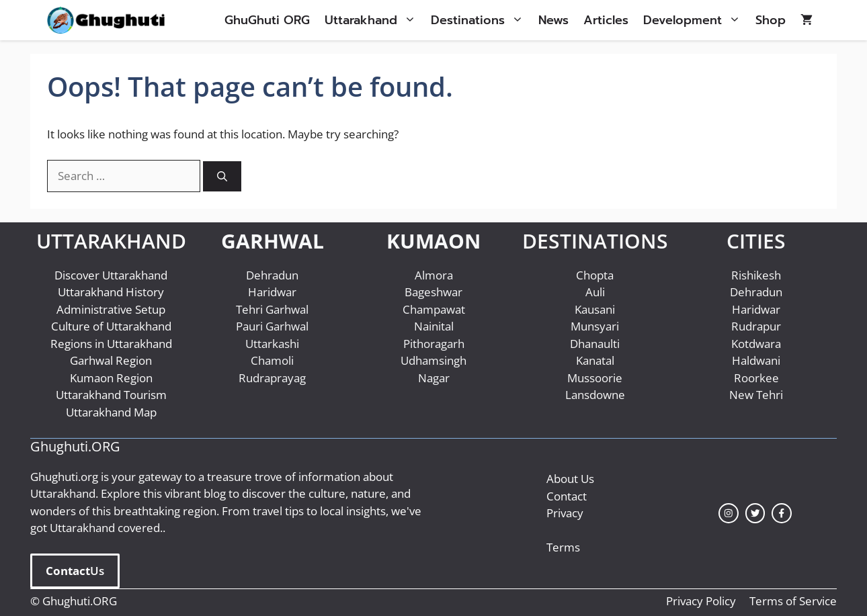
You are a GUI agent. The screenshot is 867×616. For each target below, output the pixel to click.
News (553, 20)
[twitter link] (755, 513)
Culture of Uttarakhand (111, 326)
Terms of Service (793, 601)
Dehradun (272, 275)
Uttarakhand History (111, 292)
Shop (771, 20)
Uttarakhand (374, 20)
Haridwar (272, 292)
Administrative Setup (111, 309)
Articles (606, 20)
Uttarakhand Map (111, 412)
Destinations (481, 20)
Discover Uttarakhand (111, 275)
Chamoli (272, 360)
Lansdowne (595, 395)
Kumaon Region (111, 378)
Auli (595, 292)
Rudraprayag (272, 378)
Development (696, 20)
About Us (570, 479)
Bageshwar (433, 292)
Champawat (434, 309)
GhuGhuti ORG (267, 20)
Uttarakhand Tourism (111, 395)
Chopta (595, 275)
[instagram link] (729, 513)
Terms (563, 547)
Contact (567, 496)
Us (75, 571)
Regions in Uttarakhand (111, 344)
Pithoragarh (434, 344)
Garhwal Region (111, 360)
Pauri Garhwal (272, 326)
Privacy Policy (701, 601)
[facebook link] (782, 513)
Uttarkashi (272, 344)
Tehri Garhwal (272, 309)
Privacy (565, 513)
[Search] (222, 176)
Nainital (434, 326)
